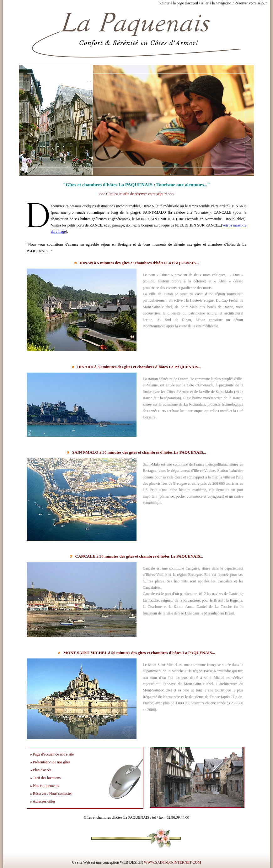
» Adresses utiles (43, 801)
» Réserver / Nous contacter (51, 794)
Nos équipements (46, 786)
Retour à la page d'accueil (179, 3)
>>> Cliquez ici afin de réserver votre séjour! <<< (137, 194)
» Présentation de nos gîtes (50, 762)
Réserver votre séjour (251, 3)
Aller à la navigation (216, 3)
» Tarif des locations (45, 778)
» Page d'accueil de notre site (52, 754)
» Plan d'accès (41, 770)
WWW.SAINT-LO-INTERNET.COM (172, 862)
